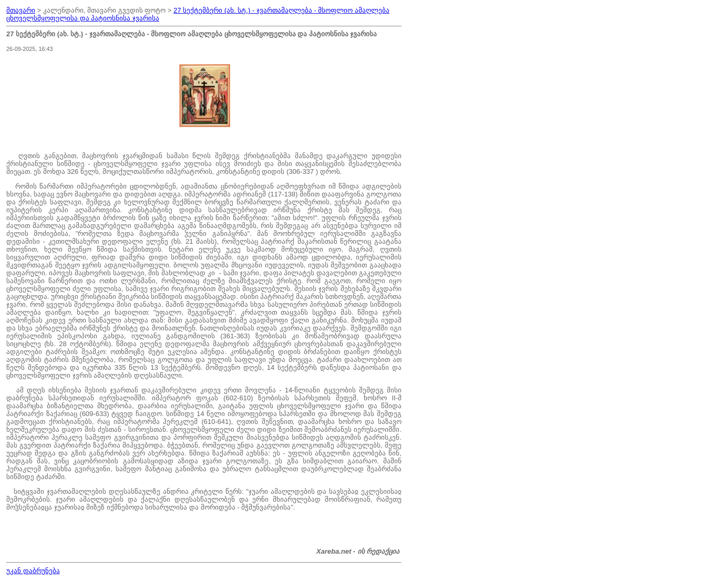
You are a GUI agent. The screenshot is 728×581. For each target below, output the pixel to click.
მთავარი (21, 10)
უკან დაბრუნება (33, 571)
